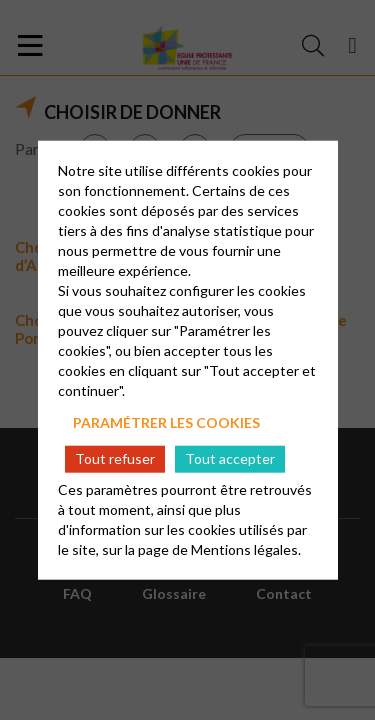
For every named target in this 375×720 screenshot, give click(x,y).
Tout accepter (230, 458)
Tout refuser (115, 458)
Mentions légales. (246, 548)
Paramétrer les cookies (166, 422)
